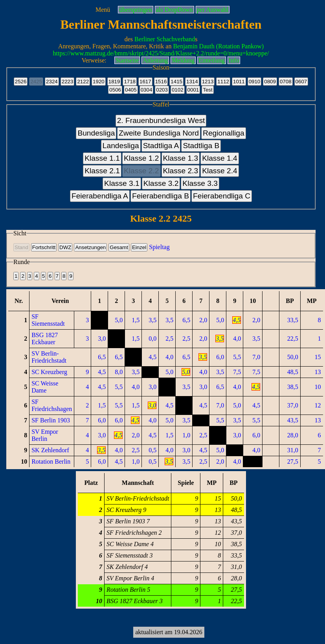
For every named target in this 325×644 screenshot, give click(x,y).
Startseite (127, 60)
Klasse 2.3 (181, 171)
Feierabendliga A (100, 196)
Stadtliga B (201, 146)
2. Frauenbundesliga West (161, 120)
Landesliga (121, 146)
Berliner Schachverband (165, 39)
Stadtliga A (161, 146)
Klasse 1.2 (141, 158)
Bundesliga (96, 133)
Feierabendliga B (161, 196)
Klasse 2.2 (141, 171)
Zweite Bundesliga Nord (159, 133)
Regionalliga (224, 133)
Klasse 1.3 (181, 158)
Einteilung (212, 60)
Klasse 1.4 (220, 158)
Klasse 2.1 (102, 171)
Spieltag (159, 247)
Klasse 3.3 (200, 183)
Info (234, 60)
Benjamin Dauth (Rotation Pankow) (218, 46)
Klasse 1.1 (102, 158)
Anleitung (155, 60)
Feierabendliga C (222, 196)
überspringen (136, 10)
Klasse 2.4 (220, 171)
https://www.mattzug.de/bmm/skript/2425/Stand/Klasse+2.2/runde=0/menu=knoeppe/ (161, 53)
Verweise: (94, 60)
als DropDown (174, 10)
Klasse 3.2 (161, 183)
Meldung (183, 60)
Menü (103, 10)
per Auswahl (213, 10)
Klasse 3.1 (122, 183)
